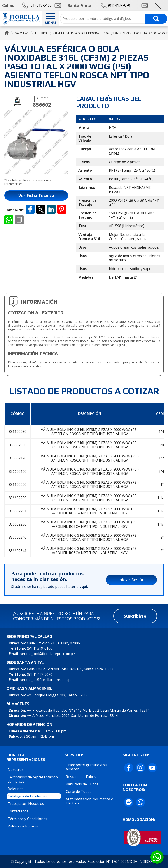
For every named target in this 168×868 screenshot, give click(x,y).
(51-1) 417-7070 (40, 675)
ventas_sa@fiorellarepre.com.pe (46, 680)
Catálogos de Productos (27, 796)
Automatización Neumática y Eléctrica (89, 801)
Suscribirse (135, 616)
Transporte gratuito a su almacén (86, 767)
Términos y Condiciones (27, 819)
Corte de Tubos (79, 792)
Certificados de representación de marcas (33, 779)
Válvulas (22, 33)
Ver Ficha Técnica (36, 195)
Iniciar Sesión (131, 580)
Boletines (15, 789)
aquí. (84, 587)
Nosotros (16, 769)
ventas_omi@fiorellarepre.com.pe (48, 654)
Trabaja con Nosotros (26, 804)
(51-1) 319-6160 (40, 648)
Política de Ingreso (23, 826)
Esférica (41, 33)
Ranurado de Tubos (82, 784)
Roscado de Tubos (81, 777)
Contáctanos (18, 811)
